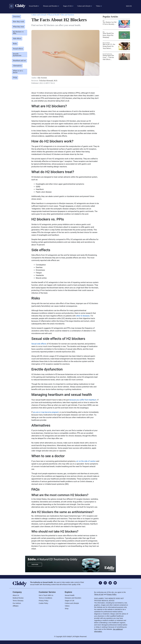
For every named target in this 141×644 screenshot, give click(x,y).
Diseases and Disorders (73, 598)
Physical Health (54, 15)
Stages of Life (70, 601)
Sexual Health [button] (33, 6)
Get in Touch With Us (46, 595)
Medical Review (18, 598)
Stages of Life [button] (67, 6)
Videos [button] (98, 6)
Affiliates (16, 606)
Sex (104, 21)
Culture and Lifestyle (39, 15)
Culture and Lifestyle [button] (84, 6)
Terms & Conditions (45, 598)
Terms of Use (99, 594)
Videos (67, 606)
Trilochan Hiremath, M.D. (48, 81)
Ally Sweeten (42, 78)
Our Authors (17, 603)
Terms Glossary (18, 601)
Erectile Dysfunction (107, 54)
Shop (67, 609)
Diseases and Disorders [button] (50, 6)
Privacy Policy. (112, 594)
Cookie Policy (43, 603)
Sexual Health (70, 595)
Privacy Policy (44, 601)
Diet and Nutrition (67, 15)
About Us (16, 595)
